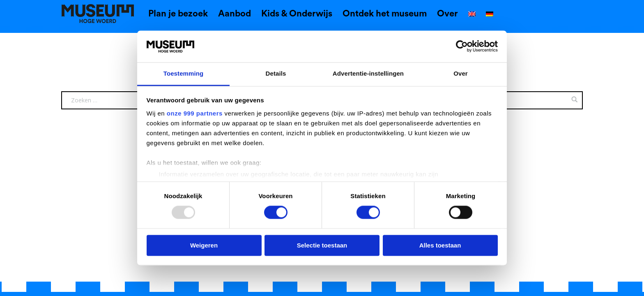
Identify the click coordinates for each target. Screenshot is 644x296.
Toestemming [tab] (184, 73)
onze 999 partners (195, 113)
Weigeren (204, 245)
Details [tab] (276, 73)
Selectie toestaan (322, 245)
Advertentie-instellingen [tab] (368, 73)
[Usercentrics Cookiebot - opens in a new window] (462, 46)
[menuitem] (472, 15)
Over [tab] (461, 73)
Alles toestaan (440, 245)
